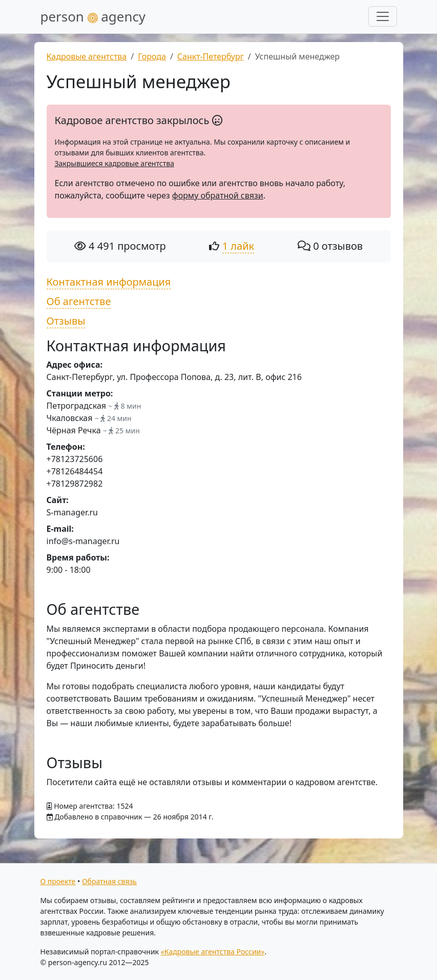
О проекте (58, 881)
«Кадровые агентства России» (213, 952)
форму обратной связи (218, 195)
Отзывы (66, 321)
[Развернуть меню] (383, 16)
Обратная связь (109, 881)
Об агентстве (79, 301)
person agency (93, 16)
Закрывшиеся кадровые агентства (115, 163)
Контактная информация (109, 282)
